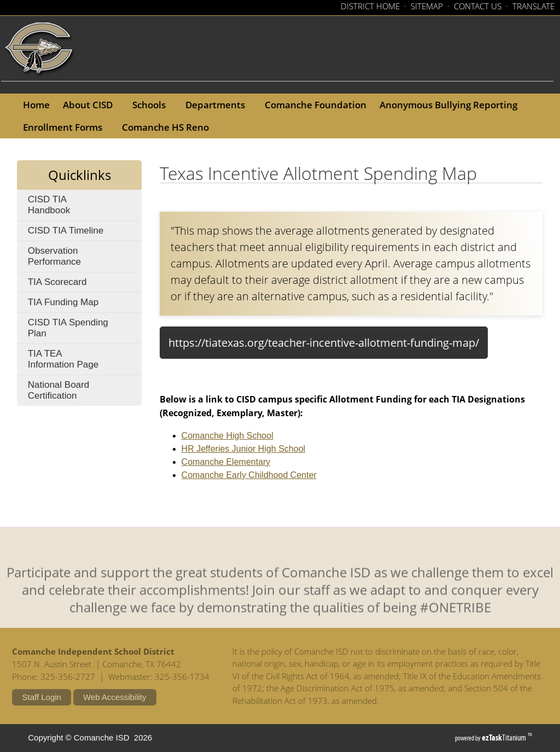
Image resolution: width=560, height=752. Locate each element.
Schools (152, 105)
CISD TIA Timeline (85, 233)
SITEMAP (427, 6)
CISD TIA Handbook (66, 207)
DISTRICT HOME (370, 6)
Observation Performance (76, 259)
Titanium (505, 738)
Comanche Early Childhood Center (249, 475)
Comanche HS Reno (169, 127)
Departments (218, 105)
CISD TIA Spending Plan (68, 330)
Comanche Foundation (319, 104)
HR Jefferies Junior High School (243, 449)
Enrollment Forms (66, 127)
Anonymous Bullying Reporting (452, 105)
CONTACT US (478, 6)
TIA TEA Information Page (80, 362)
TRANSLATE (533, 6)
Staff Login (41, 697)
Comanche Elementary (226, 462)
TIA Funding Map (63, 302)
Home (36, 105)
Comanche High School (227, 436)
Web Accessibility (115, 697)
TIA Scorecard (74, 284)
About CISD (91, 105)
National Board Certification (59, 390)
